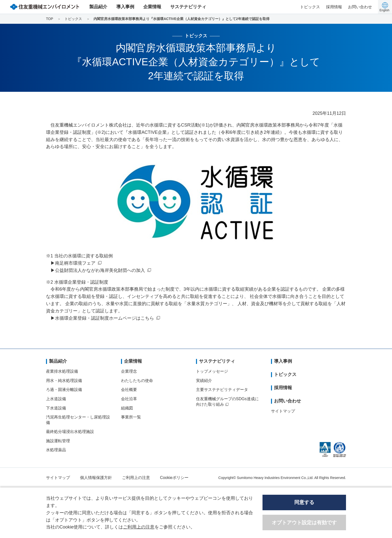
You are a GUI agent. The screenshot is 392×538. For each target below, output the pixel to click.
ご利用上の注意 (136, 478)
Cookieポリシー (174, 478)
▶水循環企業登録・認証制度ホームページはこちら (102, 318)
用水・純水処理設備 (64, 381)
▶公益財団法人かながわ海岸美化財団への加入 (98, 270)
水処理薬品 (56, 450)
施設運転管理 (58, 441)
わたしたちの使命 (137, 381)
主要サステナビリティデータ (222, 390)
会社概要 (129, 390)
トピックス (310, 7)
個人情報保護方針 (96, 478)
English (384, 10)
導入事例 (125, 7)
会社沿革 (129, 399)
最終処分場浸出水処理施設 (70, 432)
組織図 (127, 408)
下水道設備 (56, 408)
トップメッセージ (212, 371)
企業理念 (129, 371)
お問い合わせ (360, 7)
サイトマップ (283, 411)
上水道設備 (56, 399)
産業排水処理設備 (62, 371)
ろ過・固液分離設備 (64, 390)
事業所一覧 (131, 417)
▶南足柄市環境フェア (73, 263)
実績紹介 (204, 381)
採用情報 (334, 7)
